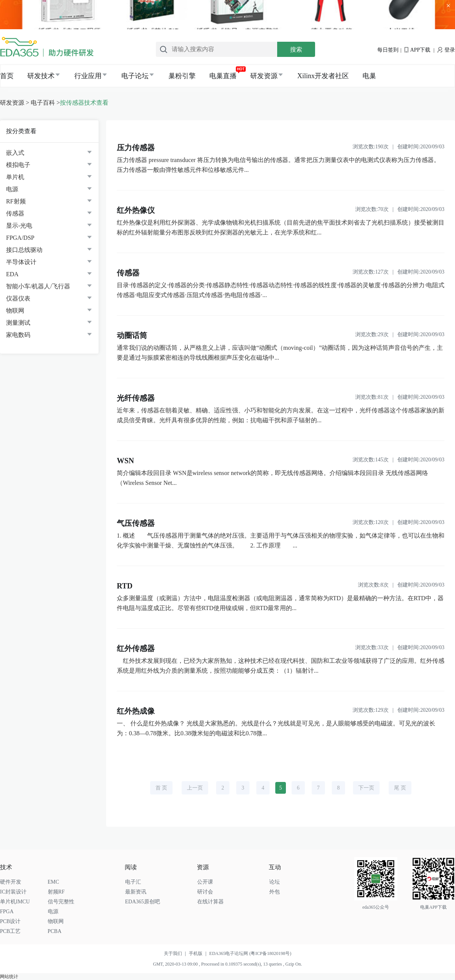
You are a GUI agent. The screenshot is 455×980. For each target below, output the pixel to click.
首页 (7, 76)
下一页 (366, 788)
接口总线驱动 (24, 250)
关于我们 (176, 953)
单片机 (15, 177)
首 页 (162, 788)
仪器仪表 (18, 298)
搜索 (296, 50)
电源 (12, 189)
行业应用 (88, 76)
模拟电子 (18, 165)
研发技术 (41, 76)
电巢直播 (223, 76)
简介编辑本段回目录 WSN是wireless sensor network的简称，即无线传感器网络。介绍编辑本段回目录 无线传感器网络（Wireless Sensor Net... (272, 478)
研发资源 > (15, 103)
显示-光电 (19, 226)
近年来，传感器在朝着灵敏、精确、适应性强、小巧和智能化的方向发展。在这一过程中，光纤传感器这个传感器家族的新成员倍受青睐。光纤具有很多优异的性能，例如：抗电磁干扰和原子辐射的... (281, 415)
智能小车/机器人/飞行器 (38, 286)
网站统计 (9, 977)
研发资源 (264, 76)
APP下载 (417, 50)
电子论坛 (135, 76)
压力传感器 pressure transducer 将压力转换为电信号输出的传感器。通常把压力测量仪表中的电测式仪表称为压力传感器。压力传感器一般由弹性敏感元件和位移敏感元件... (278, 165)
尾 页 (400, 788)
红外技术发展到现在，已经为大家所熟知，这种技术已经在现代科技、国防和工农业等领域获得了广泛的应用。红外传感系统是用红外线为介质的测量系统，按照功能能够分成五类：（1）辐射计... (281, 666)
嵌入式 (15, 153)
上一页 (195, 788)
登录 (446, 50)
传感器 (15, 213)
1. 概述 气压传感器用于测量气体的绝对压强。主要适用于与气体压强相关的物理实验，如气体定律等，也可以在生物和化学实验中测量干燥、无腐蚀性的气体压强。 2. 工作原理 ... (281, 540)
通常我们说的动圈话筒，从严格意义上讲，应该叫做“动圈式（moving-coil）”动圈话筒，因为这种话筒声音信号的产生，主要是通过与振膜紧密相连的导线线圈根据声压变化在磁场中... (280, 353)
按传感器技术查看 (84, 103)
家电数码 (18, 335)
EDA (12, 274)
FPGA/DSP (20, 238)
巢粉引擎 (182, 76)
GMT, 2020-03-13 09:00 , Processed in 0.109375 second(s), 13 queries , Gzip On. (227, 964)
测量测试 (18, 323)
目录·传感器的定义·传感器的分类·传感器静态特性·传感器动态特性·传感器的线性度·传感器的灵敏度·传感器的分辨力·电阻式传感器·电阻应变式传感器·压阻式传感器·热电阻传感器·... (281, 290)
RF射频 (16, 201)
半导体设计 (21, 262)
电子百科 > (45, 103)
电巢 (369, 76)
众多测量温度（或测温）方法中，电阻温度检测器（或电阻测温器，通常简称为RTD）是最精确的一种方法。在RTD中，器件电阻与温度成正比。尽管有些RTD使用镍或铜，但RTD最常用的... (280, 603)
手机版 (199, 953)
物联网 (15, 311)
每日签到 (388, 50)
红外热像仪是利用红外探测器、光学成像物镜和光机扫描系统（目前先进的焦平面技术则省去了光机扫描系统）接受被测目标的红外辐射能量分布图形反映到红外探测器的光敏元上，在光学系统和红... (281, 227)
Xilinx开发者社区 (323, 76)
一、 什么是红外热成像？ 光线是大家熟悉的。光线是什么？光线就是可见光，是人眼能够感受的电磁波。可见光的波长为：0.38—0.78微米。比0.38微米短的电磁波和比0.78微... (276, 728)
